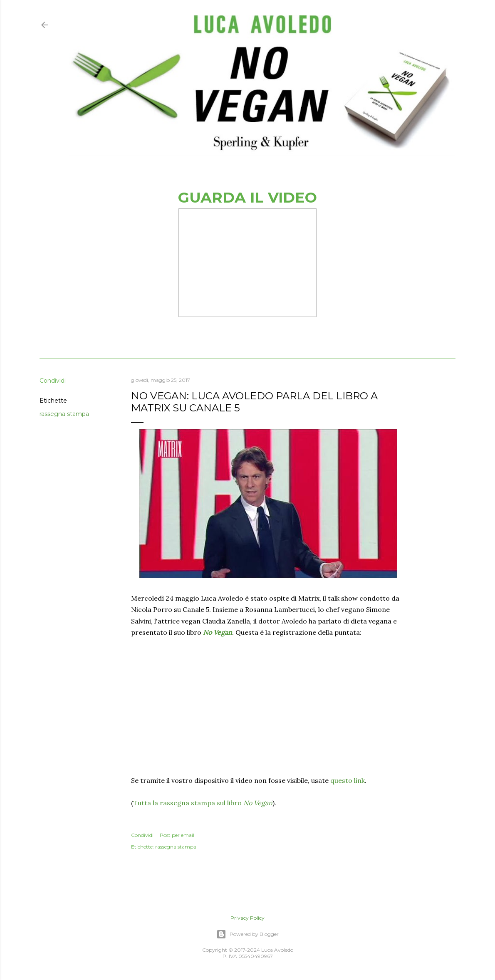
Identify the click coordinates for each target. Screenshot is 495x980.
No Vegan (218, 632)
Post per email (177, 835)
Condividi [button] (53, 381)
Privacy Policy (247, 918)
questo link (348, 780)
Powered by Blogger (247, 934)
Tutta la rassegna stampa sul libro (203, 803)
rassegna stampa (64, 414)
